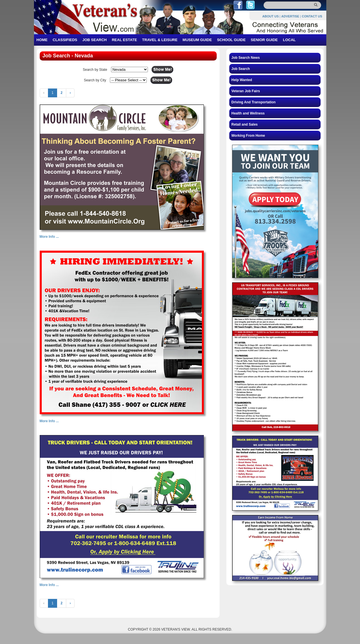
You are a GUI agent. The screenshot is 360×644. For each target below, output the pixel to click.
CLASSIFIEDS (65, 40)
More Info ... (49, 237)
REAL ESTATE (124, 40)
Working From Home (248, 136)
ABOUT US (270, 16)
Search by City (95, 80)
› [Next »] (70, 93)
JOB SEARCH (94, 40)
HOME (42, 40)
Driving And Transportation (254, 102)
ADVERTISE (290, 16)
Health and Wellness (248, 113)
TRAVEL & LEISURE (160, 40)
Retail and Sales (245, 124)
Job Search (241, 69)
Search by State (95, 70)
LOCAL (289, 40)
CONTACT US (312, 16)
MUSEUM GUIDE (197, 40)
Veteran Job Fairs (246, 91)
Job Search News (246, 58)
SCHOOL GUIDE (231, 40)
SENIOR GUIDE (264, 40)
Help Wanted (242, 80)
